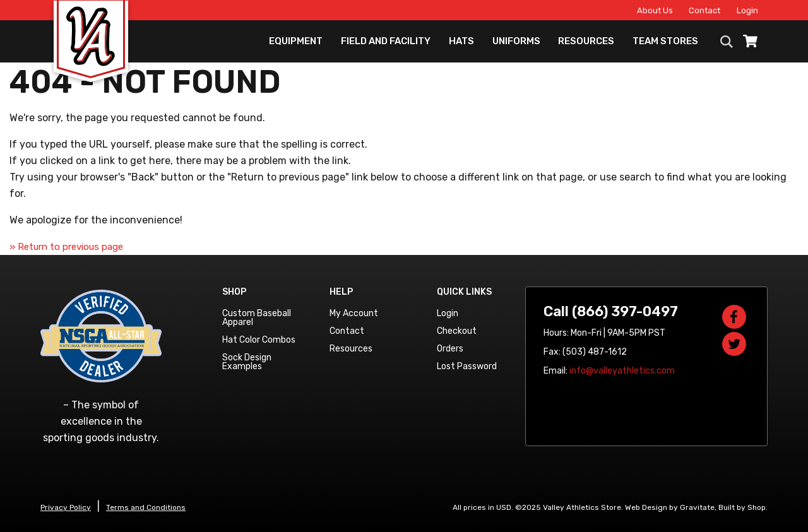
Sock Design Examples (247, 362)
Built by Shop (742, 507)
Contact (704, 10)
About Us (655, 10)
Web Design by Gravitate (670, 507)
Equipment (296, 41)
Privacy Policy (66, 507)
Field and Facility (386, 41)
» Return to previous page (66, 247)
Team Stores (665, 41)
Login (747, 10)
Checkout (457, 331)
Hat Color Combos (259, 340)
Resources (586, 41)
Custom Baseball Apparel (257, 318)
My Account (354, 313)
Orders (450, 349)
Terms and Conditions (146, 507)
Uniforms (516, 41)
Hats (461, 41)
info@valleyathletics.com (622, 371)
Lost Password (467, 366)
